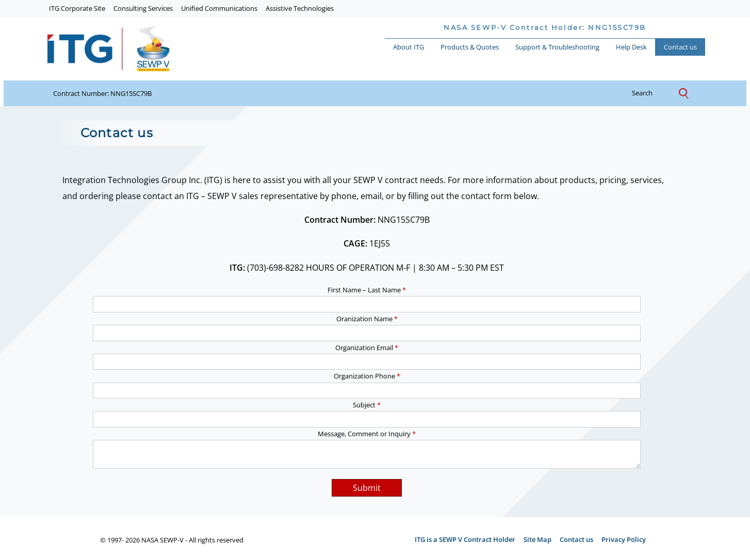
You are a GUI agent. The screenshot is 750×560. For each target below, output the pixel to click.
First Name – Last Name (367, 290)
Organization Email (367, 348)
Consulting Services (143, 8)
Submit (367, 488)
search (650, 93)
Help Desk (631, 47)
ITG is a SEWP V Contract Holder (465, 539)
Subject (367, 405)
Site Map (537, 539)
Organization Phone (367, 376)
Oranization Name (367, 319)
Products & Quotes (470, 47)
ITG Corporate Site (77, 8)
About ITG (409, 47)
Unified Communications (219, 8)
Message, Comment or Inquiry (367, 434)
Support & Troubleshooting (557, 47)
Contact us (680, 47)
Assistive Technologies (300, 8)
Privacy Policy (624, 539)
